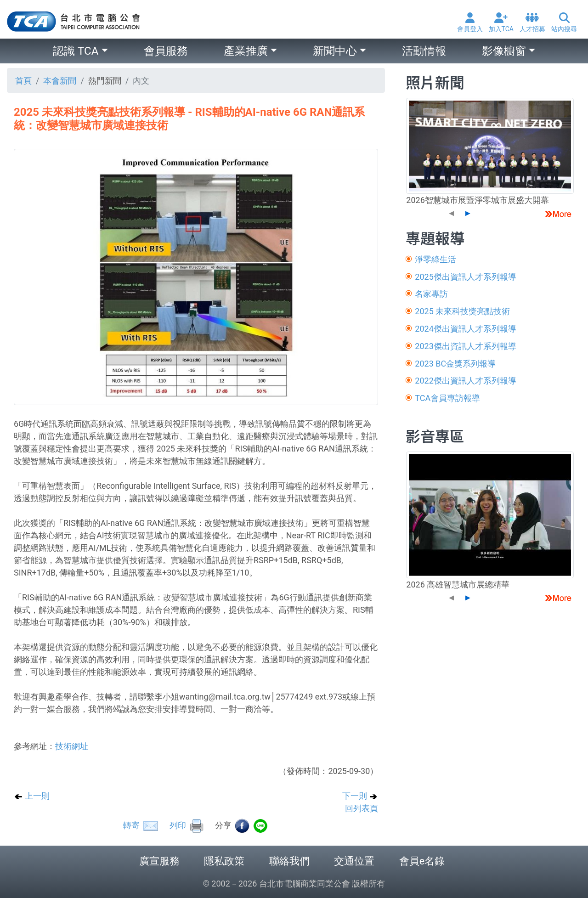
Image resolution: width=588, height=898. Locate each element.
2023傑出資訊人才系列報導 (465, 346)
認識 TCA (76, 51)
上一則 (32, 796)
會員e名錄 (422, 861)
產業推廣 (246, 51)
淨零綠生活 (435, 259)
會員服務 (166, 51)
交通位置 (354, 861)
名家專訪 (431, 294)
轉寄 (141, 825)
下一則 (360, 796)
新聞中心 (335, 51)
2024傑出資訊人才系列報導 (465, 329)
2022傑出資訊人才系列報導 (465, 381)
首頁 (23, 81)
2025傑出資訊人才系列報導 (465, 277)
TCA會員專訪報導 (447, 398)
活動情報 (424, 51)
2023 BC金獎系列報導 (455, 364)
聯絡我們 (289, 861)
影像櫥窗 (504, 51)
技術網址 (72, 746)
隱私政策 (224, 861)
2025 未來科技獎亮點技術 (462, 311)
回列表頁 (362, 808)
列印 (187, 825)
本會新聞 (60, 81)
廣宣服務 (159, 861)
